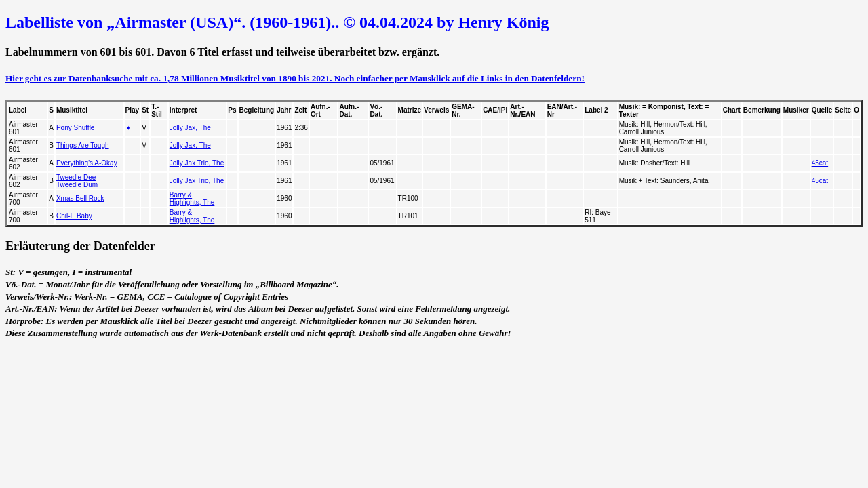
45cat (820, 163)
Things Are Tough (83, 145)
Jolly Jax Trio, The (197, 163)
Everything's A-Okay (87, 163)
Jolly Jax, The (190, 128)
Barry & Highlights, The (192, 199)
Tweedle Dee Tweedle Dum (77, 181)
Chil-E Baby (74, 216)
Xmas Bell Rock (80, 198)
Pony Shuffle (76, 128)
